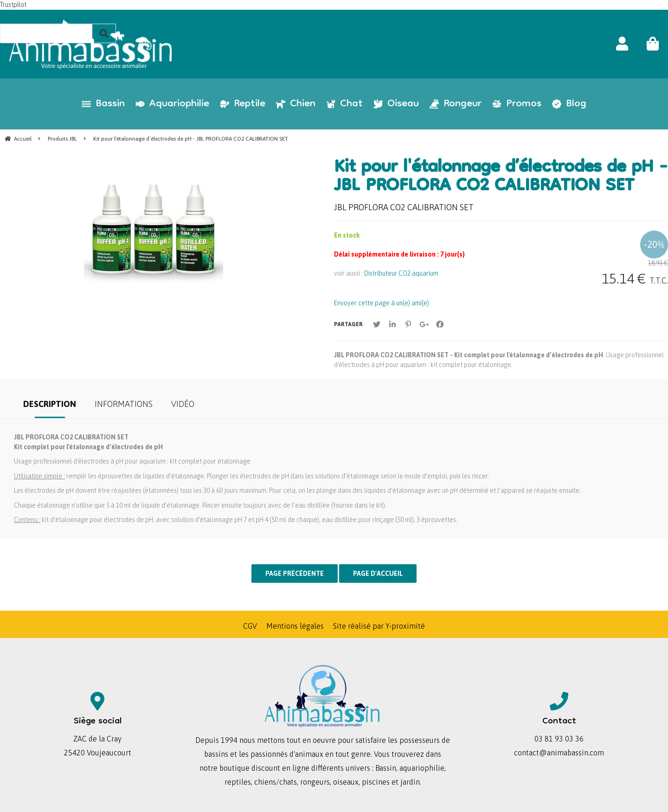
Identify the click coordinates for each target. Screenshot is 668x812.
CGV (250, 626)
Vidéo (183, 404)
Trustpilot (13, 5)
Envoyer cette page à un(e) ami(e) (382, 303)
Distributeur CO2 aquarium (401, 273)
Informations (124, 404)
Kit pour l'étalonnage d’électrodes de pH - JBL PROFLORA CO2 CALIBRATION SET (501, 178)
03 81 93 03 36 (559, 739)
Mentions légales (295, 626)
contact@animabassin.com (559, 753)
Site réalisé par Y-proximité (379, 626)
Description (50, 404)
